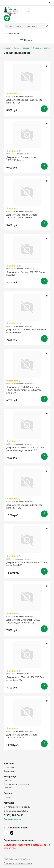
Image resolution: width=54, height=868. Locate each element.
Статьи (7, 797)
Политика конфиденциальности (18, 863)
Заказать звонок (12, 819)
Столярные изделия (41, 48)
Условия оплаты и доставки (16, 784)
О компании (9, 768)
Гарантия (8, 788)
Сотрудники (9, 771)
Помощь (7, 781)
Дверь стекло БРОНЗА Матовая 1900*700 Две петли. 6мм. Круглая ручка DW (24, 390)
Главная (7, 48)
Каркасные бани (11, 34)
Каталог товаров (22, 48)
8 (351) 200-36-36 (27, 11)
